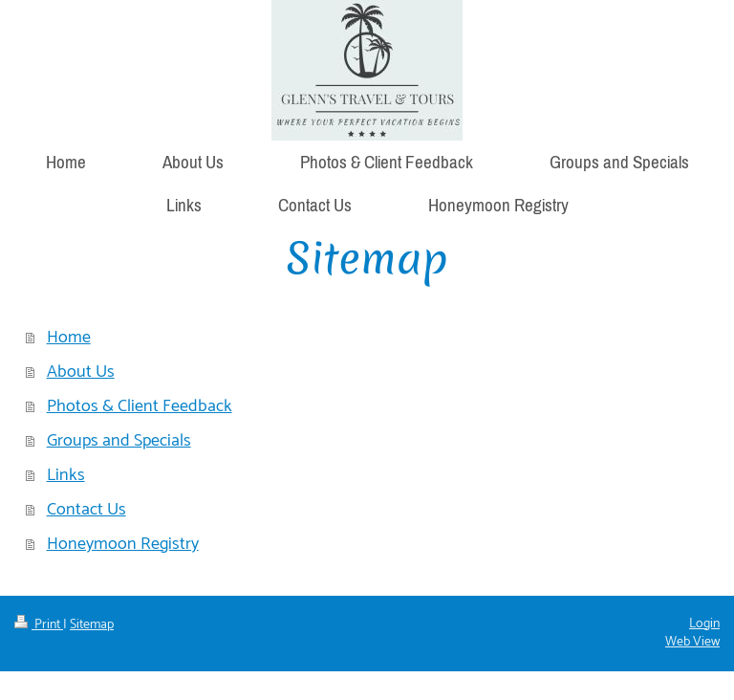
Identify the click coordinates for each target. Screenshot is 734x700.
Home (69, 338)
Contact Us (86, 510)
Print (39, 625)
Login (704, 624)
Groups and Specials (119, 441)
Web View (692, 642)
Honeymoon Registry (123, 544)
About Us (81, 372)
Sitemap (92, 625)
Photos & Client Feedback (140, 406)
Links (66, 475)
